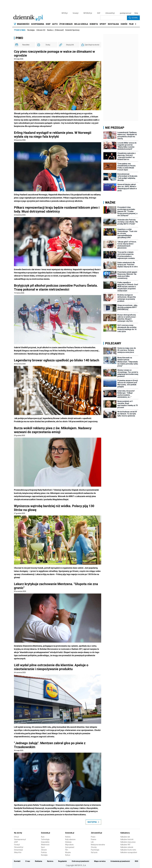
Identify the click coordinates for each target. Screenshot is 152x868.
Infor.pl (16, 837)
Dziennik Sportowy (72, 30)
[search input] (114, 18)
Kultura (68, 855)
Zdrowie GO (41, 30)
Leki (92, 842)
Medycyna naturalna (98, 845)
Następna (93, 822)
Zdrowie (44, 850)
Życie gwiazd (70, 847)
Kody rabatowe (70, 839)
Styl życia (94, 852)
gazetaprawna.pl (125, 13)
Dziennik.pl (46, 833)
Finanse (94, 839)
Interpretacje (18, 850)
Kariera (50, 861)
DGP (99, 13)
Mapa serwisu (100, 861)
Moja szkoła (69, 845)
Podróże (44, 852)
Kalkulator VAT (125, 845)
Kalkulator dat (125, 837)
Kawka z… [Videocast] (55, 30)
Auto (43, 837)
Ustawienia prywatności (120, 861)
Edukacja (68, 842)
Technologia (45, 839)
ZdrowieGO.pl (110, 13)
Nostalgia (31, 30)
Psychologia (95, 850)
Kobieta (68, 837)
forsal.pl (76, 13)
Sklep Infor (18, 852)
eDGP (16, 842)
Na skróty (18, 833)
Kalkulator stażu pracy (128, 842)
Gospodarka (45, 842)
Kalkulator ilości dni (127, 839)
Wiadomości (45, 845)
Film (67, 850)
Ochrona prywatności (80, 861)
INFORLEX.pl (88, 13)
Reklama (39, 861)
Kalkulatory (125, 833)
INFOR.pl (65, 13)
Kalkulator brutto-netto (128, 850)
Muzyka (68, 852)
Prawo (93, 837)
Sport (43, 847)
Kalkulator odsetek (127, 847)
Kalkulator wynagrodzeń (129, 852)
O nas (28, 861)
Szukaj (133, 18)
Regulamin (62, 861)
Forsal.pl (17, 845)
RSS (137, 861)
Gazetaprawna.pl (20, 839)
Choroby (94, 847)
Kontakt (17, 861)
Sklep (136, 13)
